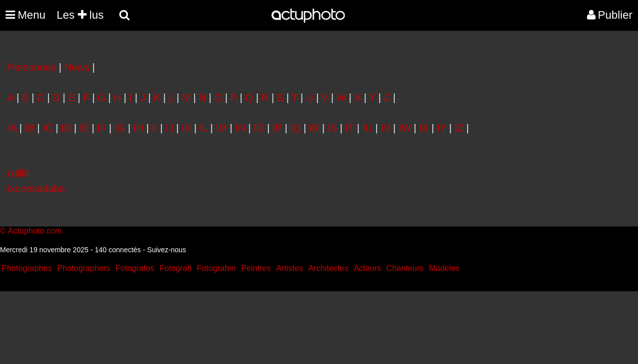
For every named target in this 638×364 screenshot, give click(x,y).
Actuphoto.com (35, 231)
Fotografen (216, 268)
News (77, 67)
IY (442, 128)
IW (404, 128)
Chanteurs (405, 268)
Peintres (256, 268)
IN (240, 128)
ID (66, 128)
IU (368, 128)
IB (30, 128)
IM (221, 128)
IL (204, 128)
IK (186, 128)
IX (424, 128)
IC (48, 128)
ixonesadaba (36, 189)
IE (84, 128)
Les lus (80, 15)
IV (385, 128)
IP (277, 128)
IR (314, 128)
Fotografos (135, 268)
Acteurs (367, 268)
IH (139, 128)
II (154, 128)
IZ (459, 128)
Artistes (289, 268)
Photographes (27, 268)
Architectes (328, 268)
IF (102, 128)
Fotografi (175, 268)
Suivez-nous (167, 250)
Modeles (444, 268)
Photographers (84, 268)
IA (12, 128)
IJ (169, 128)
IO (259, 128)
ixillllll (19, 173)
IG (120, 128)
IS (332, 128)
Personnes (32, 67)
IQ (295, 128)
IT (350, 128)
